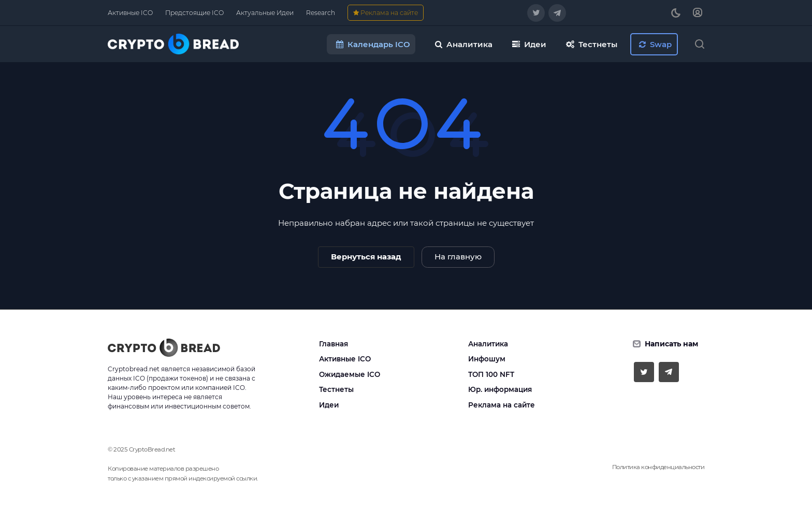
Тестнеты (336, 389)
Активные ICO (345, 359)
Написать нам (671, 344)
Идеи (329, 405)
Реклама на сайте (502, 405)
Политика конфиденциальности (658, 467)
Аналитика (488, 344)
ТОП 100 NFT (491, 374)
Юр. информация (500, 389)
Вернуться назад (366, 257)
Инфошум (487, 359)
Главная (334, 344)
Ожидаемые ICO (350, 374)
